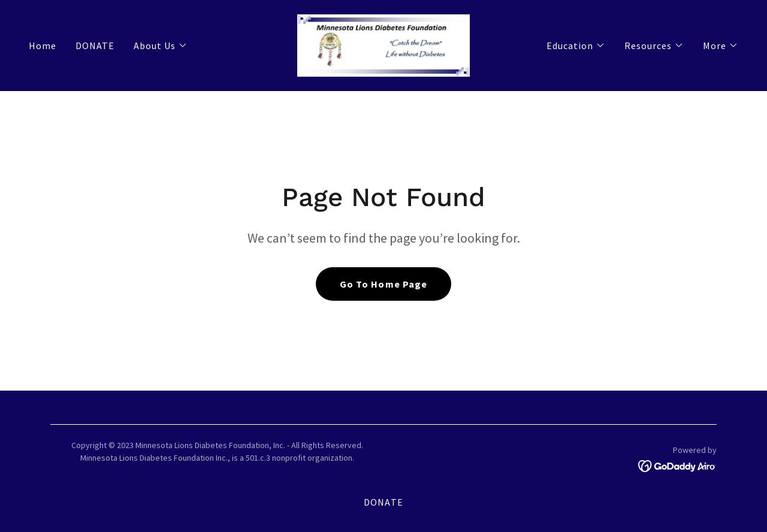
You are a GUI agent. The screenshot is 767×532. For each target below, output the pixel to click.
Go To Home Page (383, 284)
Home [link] (43, 46)
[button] (161, 46)
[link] (383, 44)
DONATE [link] (95, 46)
